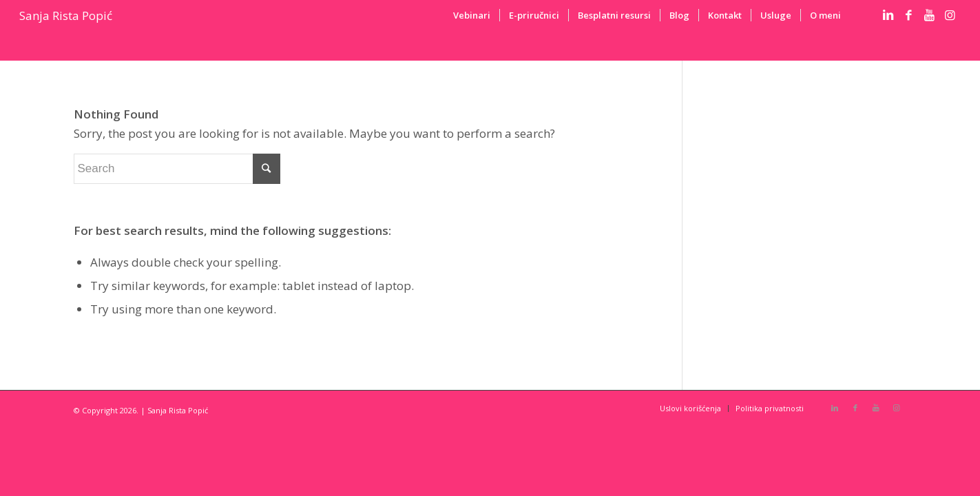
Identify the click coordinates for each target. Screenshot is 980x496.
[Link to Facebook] (909, 15)
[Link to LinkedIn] (888, 15)
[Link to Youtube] (930, 15)
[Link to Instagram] (950, 15)
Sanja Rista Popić (66, 15)
